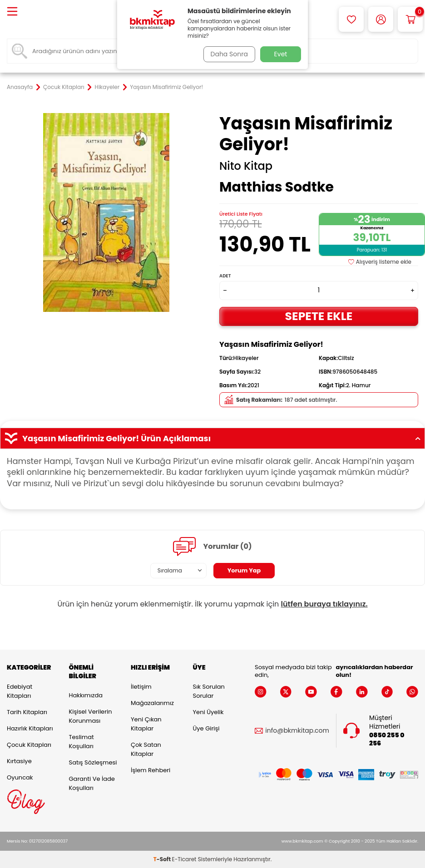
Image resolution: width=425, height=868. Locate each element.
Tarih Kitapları (27, 712)
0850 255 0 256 (387, 740)
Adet (225, 276)
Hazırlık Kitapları (30, 728)
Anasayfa (20, 87)
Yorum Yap (244, 570)
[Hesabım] (381, 19)
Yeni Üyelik (208, 712)
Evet (281, 54)
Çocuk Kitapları (64, 87)
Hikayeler (107, 87)
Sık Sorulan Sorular (209, 691)
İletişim (141, 687)
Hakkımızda (86, 695)
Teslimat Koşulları (82, 742)
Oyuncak (20, 777)
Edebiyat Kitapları (20, 691)
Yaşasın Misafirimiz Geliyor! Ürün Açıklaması (212, 439)
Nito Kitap (246, 166)
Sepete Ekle (319, 316)
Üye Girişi (206, 728)
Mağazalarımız (152, 703)
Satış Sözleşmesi (93, 762)
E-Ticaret (184, 859)
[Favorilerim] (351, 19)
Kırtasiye (19, 761)
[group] (106, 212)
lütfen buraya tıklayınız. (324, 604)
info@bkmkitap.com (297, 731)
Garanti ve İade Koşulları (92, 783)
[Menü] (12, 12)
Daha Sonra (227, 54)
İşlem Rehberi (151, 770)
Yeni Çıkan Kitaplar (146, 724)
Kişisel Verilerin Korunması (91, 716)
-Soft (163, 859)
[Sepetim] (410, 19)
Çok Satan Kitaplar (146, 749)
